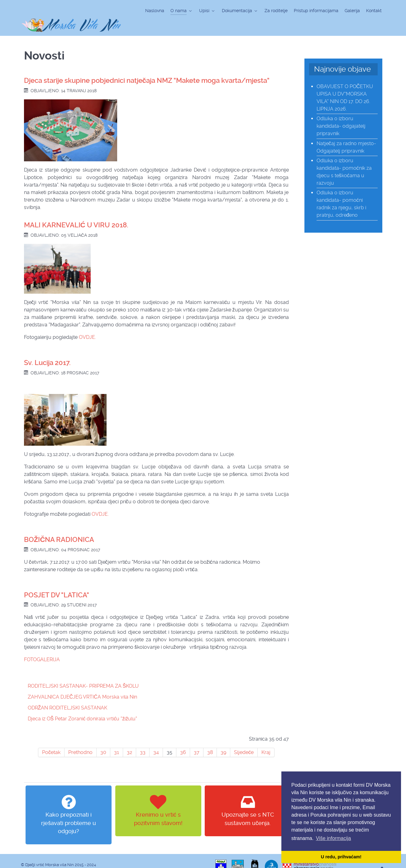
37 (197, 739)
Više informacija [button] (334, 838)
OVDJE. (87, 323)
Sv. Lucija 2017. (47, 349)
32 (129, 739)
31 (117, 739)
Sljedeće (244, 739)
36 (183, 739)
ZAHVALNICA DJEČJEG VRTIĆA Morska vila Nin (82, 683)
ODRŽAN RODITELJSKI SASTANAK (68, 694)
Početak (51, 739)
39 (223, 739)
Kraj (266, 739)
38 (210, 739)
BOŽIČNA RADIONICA (59, 526)
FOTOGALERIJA (42, 646)
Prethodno (80, 739)
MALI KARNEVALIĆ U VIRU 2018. (76, 211)
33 (143, 739)
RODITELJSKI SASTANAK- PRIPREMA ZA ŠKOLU (83, 672)
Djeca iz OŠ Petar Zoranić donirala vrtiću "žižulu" (83, 705)
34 (156, 739)
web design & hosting (41, 857)
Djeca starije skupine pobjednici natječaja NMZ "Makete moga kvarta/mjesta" (147, 66)
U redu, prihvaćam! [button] (341, 857)
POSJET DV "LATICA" (57, 581)
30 (103, 739)
